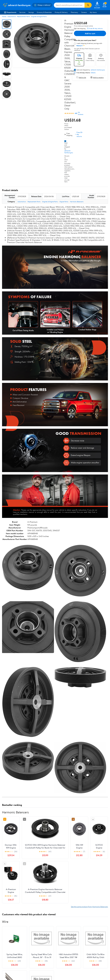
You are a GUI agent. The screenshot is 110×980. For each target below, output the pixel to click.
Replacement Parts (23, 16)
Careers (84, 12)
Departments (10, 12)
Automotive (12, 16)
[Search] (88, 5)
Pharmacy (74, 12)
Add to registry (97, 77)
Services (22, 12)
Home (4, 16)
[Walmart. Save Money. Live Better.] (17, 5)
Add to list (81, 77)
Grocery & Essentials (44, 12)
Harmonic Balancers (77, 202)
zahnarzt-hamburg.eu (69, 152)
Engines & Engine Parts (39, 16)
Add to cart (90, 33)
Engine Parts (64, 202)
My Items (93, 12)
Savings (31, 12)
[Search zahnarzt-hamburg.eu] (69, 5)
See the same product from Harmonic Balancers (89, 907)
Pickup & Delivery (61, 12)
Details (93, 73)
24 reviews (81, 113)
